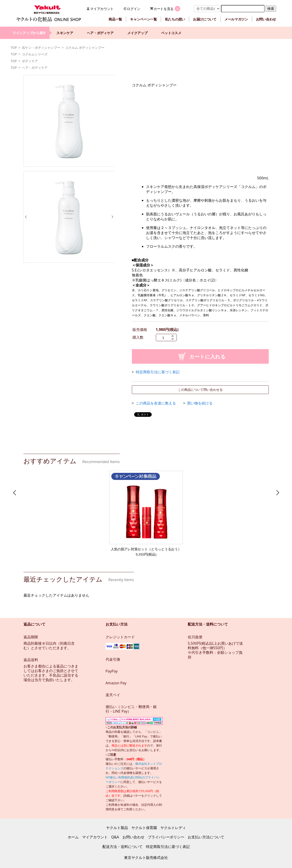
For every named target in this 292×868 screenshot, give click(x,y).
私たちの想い (175, 19)
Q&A (115, 837)
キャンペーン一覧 (143, 19)
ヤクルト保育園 (144, 828)
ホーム (73, 837)
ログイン (134, 9)
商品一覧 (115, 19)
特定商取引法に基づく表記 (158, 372)
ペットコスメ (171, 33)
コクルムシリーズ (35, 54)
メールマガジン (236, 19)
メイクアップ (137, 33)
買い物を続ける (200, 403)
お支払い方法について (206, 837)
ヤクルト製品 (117, 828)
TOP (14, 48)
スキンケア (65, 33)
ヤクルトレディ (173, 828)
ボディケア (30, 61)
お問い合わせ (266, 19)
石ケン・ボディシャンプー (41, 48)
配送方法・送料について (123, 847)
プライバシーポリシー (166, 837)
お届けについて (205, 19)
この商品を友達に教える (156, 403)
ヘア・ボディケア (100, 33)
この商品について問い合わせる (200, 390)
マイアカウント (102, 9)
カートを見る (164, 9)
